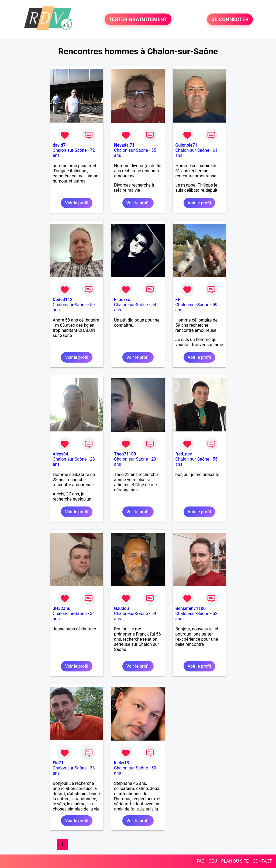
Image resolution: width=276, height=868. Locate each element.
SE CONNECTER (230, 19)
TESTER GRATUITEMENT (138, 19)
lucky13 (122, 763)
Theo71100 (125, 454)
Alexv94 (61, 454)
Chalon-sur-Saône (70, 150)
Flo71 (58, 763)
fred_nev (184, 454)
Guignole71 (187, 145)
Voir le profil (77, 203)
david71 (61, 145)
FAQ (201, 861)
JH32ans (61, 608)
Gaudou (121, 608)
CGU (213, 861)
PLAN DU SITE (235, 861)
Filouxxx (122, 300)
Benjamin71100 (191, 608)
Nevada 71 (124, 145)
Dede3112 (63, 300)
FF (178, 300)
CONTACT (262, 861)
